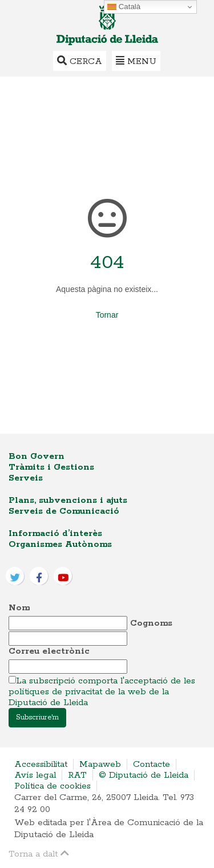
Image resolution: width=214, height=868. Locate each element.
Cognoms (151, 623)
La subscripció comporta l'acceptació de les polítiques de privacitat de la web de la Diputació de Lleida (102, 692)
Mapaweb (100, 764)
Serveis (26, 478)
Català (124, 7)
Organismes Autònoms (60, 544)
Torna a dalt (39, 853)
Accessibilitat (41, 764)
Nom (19, 608)
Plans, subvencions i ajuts (68, 500)
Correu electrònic (49, 651)
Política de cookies (53, 786)
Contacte (152, 764)
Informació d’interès (55, 533)
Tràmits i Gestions (51, 467)
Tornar (107, 315)
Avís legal (35, 775)
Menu (136, 61)
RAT (77, 775)
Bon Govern (37, 456)
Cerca (80, 61)
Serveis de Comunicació (64, 511)
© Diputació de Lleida (144, 775)
